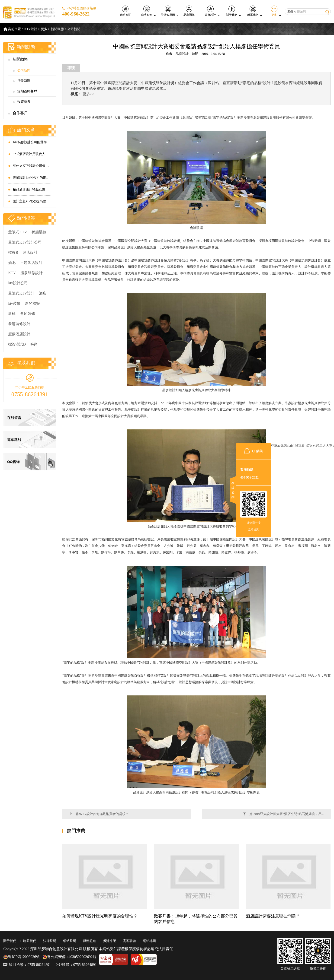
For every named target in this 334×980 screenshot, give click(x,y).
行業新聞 (24, 81)
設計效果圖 (168, 11)
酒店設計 (30, 252)
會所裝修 (28, 314)
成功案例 (147, 11)
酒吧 (12, 263)
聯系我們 (253, 11)
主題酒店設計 (31, 263)
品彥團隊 (189, 11)
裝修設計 (210, 11)
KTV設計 (31, 29)
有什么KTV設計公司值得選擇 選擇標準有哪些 (32, 166)
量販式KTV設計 (21, 293)
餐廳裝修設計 (19, 324)
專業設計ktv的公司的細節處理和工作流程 (32, 178)
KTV (12, 273)
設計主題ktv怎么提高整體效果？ (32, 201)
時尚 (34, 344)
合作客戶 (20, 113)
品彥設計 (182, 54)
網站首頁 (125, 11)
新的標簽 (32, 303)
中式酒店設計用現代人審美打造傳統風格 (32, 154)
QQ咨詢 (258, 451)
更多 (274, 11)
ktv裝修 (14, 303)
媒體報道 (90, 941)
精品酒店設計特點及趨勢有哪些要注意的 (32, 189)
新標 (12, 314)
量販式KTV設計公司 (25, 242)
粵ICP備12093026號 (21, 957)
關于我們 (232, 11)
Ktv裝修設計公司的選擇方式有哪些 (32, 142)
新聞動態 (57, 29)
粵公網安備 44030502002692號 (69, 957)
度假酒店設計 (19, 334)
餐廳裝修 (39, 232)
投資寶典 (24, 102)
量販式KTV (18, 232)
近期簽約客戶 (27, 91)
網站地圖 (149, 941)
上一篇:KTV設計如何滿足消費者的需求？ (99, 814)
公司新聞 (74, 29)
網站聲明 (70, 941)
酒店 (43, 293)
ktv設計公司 (18, 283)
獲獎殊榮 (109, 941)
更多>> (88, 94)
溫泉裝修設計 (32, 273)
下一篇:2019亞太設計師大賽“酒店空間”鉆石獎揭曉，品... (283, 814)
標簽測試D (17, 344)
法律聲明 (50, 941)
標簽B (13, 252)
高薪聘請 (129, 941)
